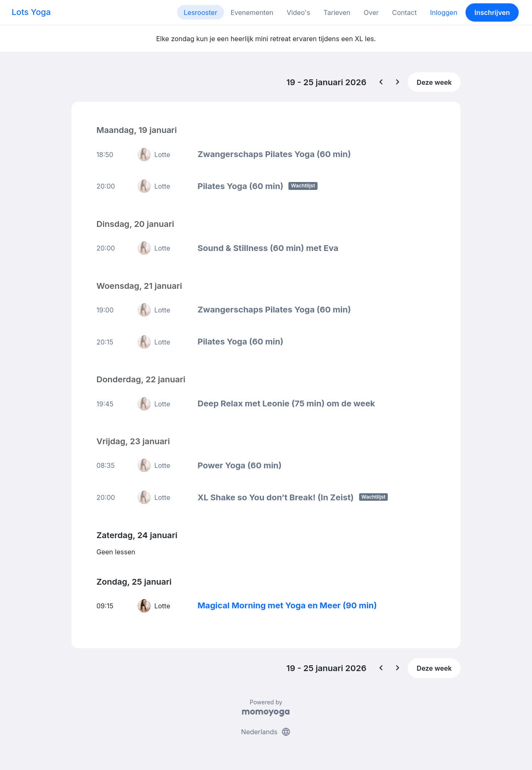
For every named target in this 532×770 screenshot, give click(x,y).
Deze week (434, 82)
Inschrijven (492, 12)
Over (371, 12)
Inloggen (444, 12)
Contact (404, 12)
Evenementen (252, 12)
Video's (299, 12)
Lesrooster (201, 12)
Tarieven (337, 12)
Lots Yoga (31, 12)
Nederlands (266, 732)
